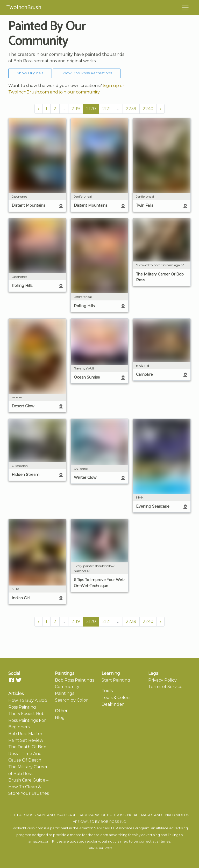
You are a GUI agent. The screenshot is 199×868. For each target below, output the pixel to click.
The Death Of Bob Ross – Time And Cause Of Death (27, 753)
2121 (106, 109)
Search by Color (71, 700)
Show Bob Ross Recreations (87, 73)
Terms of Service (165, 687)
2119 (76, 109)
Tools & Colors (116, 698)
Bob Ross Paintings (74, 680)
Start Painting (116, 680)
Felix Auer (95, 848)
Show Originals (30, 73)
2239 (131, 109)
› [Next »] (161, 109)
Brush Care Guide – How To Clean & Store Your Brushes (29, 787)
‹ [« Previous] (38, 109)
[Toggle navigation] (185, 8)
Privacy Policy (162, 680)
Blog (60, 718)
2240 (148, 109)
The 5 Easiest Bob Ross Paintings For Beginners (27, 720)
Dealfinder (113, 704)
